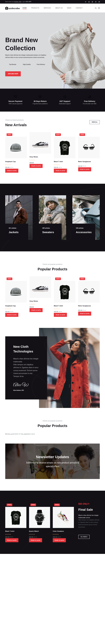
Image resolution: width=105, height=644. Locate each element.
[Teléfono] (99, 2)
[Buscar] (96, 8)
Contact (79, 8)
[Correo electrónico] (96, 2)
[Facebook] (86, 2)
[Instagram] (92, 2)
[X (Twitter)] (89, 2)
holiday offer (18, 2)
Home (25, 8)
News (69, 8)
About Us (59, 8)
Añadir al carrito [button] (12, 171)
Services (47, 8)
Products (35, 8)
